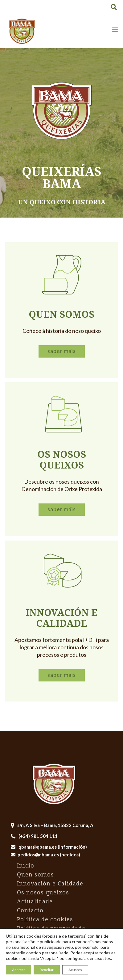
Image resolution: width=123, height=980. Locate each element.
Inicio (26, 865)
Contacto (30, 910)
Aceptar (18, 970)
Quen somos (35, 874)
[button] (114, 7)
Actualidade (35, 901)
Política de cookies (45, 919)
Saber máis (62, 351)
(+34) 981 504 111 (34, 836)
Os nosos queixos (43, 892)
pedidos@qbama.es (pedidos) (49, 855)
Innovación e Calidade (50, 883)
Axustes (75, 970)
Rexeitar (47, 970)
